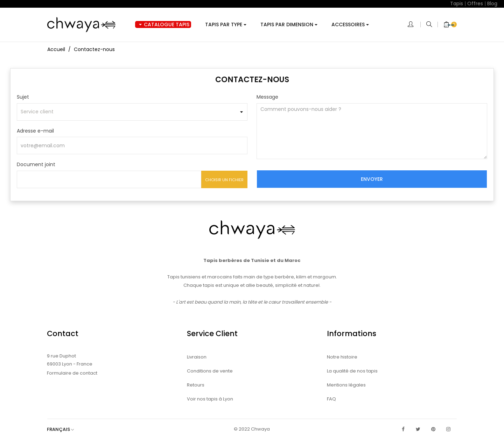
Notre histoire (342, 357)
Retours (196, 385)
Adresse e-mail (35, 131)
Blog (492, 3)
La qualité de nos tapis (352, 371)
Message (267, 97)
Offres (475, 3)
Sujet (23, 97)
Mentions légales (346, 385)
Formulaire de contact (72, 373)
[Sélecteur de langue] (64, 429)
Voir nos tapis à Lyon (210, 399)
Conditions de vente (210, 371)
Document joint (36, 164)
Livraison (197, 357)
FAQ (331, 399)
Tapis (457, 3)
